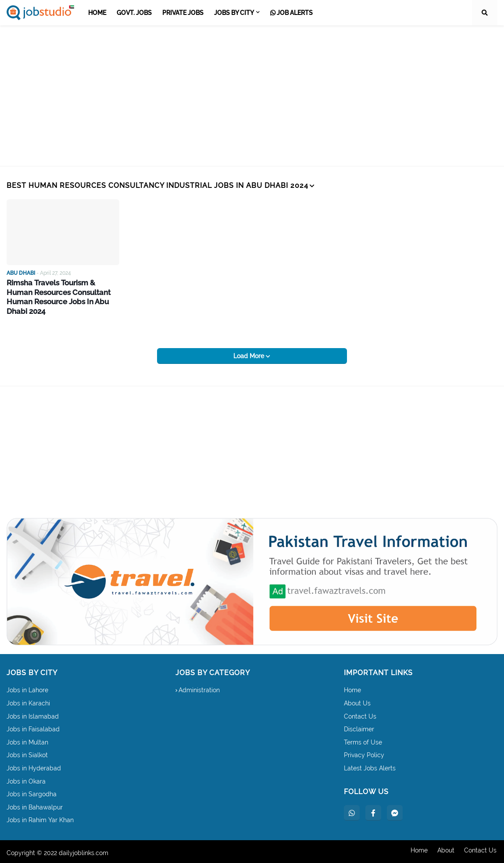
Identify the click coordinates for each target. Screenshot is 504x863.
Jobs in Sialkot (27, 753)
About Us (357, 701)
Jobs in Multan (27, 740)
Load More (250, 354)
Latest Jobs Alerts (370, 766)
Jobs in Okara (26, 779)
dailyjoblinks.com (84, 850)
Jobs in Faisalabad (33, 727)
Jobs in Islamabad (33, 714)
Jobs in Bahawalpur (35, 805)
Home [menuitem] (97, 13)
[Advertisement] (252, 96)
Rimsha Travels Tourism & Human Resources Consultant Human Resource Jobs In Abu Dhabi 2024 (63, 292)
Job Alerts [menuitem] (291, 13)
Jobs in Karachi (28, 701)
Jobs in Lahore (27, 688)
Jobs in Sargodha (32, 792)
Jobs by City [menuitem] (234, 13)
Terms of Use (363, 740)
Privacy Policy (364, 753)
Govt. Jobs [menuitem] (134, 13)
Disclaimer (359, 727)
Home (352, 688)
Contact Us (360, 714)
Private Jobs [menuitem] (183, 13)
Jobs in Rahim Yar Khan (40, 818)
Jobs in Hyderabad (34, 766)
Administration (199, 688)
